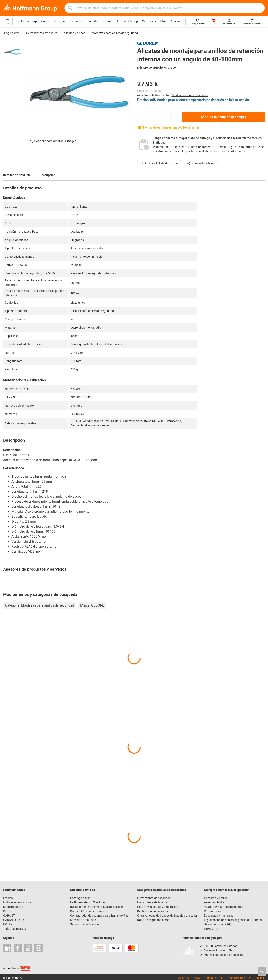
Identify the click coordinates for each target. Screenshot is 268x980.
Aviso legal (185, 978)
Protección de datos (239, 978)
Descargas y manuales (219, 916)
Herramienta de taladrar (153, 902)
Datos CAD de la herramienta (89, 911)
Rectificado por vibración (153, 911)
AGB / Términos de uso (209, 978)
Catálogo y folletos (154, 21)
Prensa (8, 911)
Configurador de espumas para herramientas (99, 916)
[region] (16, 95)
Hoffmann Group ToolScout (88, 902)
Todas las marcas (15, 929)
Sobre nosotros (13, 907)
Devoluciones (213, 911)
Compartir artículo (201, 163)
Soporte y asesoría (100, 21)
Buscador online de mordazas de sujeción (97, 907)
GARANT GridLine (15, 920)
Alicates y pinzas (74, 33)
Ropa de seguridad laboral (154, 920)
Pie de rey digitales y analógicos (158, 907)
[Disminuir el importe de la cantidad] (142, 117)
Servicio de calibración (84, 924)
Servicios (59, 21)
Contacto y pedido (216, 898)
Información (238, 151)
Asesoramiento (214, 902)
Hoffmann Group (127, 21)
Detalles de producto (17, 175)
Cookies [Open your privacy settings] (259, 978)
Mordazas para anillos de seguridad (115, 33)
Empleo (8, 898)
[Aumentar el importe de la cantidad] (170, 117)
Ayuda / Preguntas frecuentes (224, 907)
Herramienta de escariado (154, 898)
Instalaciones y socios (17, 902)
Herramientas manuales (42, 33)
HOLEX (8, 924)
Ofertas (175, 21)
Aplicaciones (41, 21)
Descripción (48, 175)
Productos (22, 21)
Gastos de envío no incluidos (190, 95)
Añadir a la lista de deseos (159, 163)
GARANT (9, 916)
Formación (76, 21)
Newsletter (211, 929)
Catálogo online (80, 898)
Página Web (12, 33)
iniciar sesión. (240, 100)
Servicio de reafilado (83, 920)
